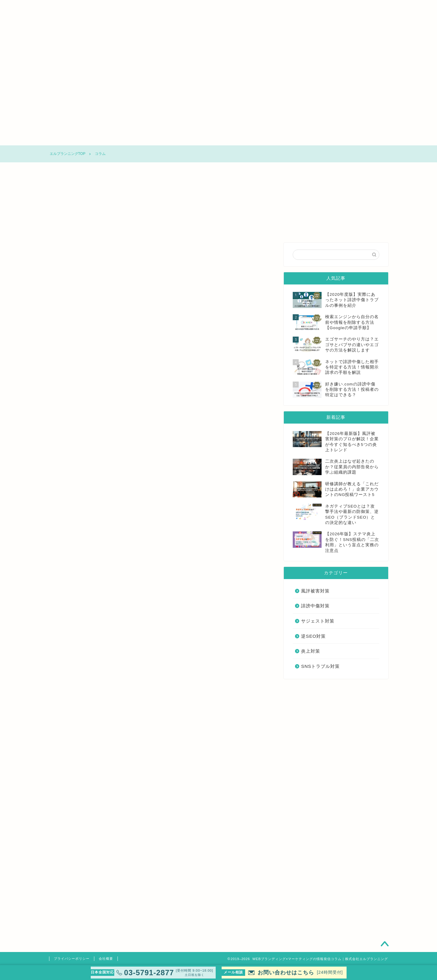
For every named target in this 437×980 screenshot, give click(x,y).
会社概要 (106, 959)
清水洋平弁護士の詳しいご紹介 (159, 934)
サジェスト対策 (210, 138)
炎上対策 (302, 138)
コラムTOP (73, 138)
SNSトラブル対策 (348, 138)
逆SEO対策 (256, 138)
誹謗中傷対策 (164, 138)
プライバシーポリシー (72, 959)
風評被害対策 (119, 138)
